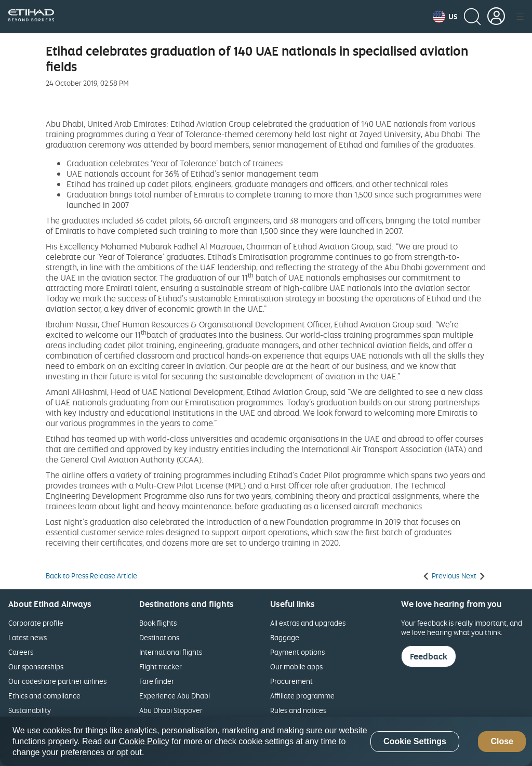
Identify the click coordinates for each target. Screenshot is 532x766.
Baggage (285, 637)
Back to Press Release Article (91, 576)
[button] (445, 17)
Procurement (291, 681)
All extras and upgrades (308, 623)
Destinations (159, 637)
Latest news (28, 637)
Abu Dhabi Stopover (171, 710)
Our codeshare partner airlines (57, 681)
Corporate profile (36, 623)
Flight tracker (161, 666)
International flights (171, 652)
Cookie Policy (144, 741)
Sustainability (30, 710)
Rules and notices (298, 710)
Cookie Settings (415, 741)
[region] (266, 741)
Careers (21, 652)
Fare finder (157, 681)
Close (502, 741)
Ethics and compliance (44, 696)
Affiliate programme (302, 696)
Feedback (429, 656)
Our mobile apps (296, 666)
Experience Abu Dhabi (175, 696)
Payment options (297, 652)
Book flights (158, 623)
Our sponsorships (36, 666)
